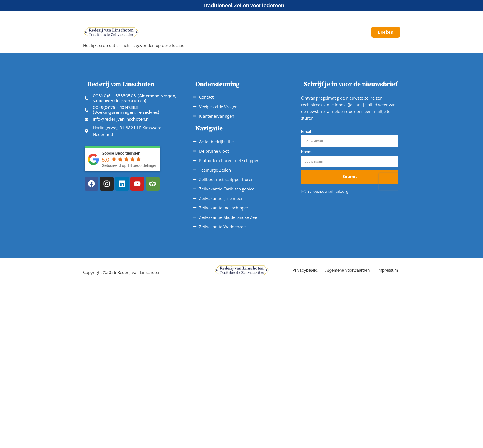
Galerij (344, 32)
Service (287, 32)
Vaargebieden (251, 32)
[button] (363, 16)
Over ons (318, 32)
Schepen (174, 32)
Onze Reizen (210, 32)
